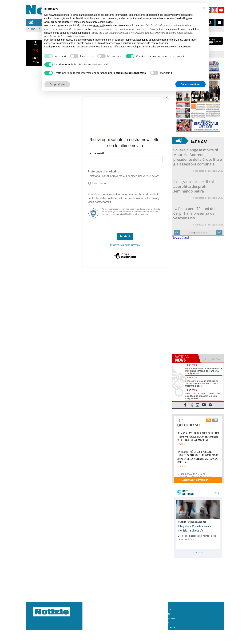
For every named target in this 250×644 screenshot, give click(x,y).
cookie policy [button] (105, 22)
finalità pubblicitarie (80, 33)
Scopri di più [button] (57, 84)
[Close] (167, 97)
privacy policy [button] (171, 15)
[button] (204, 8)
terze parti (98, 25)
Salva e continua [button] (191, 84)
